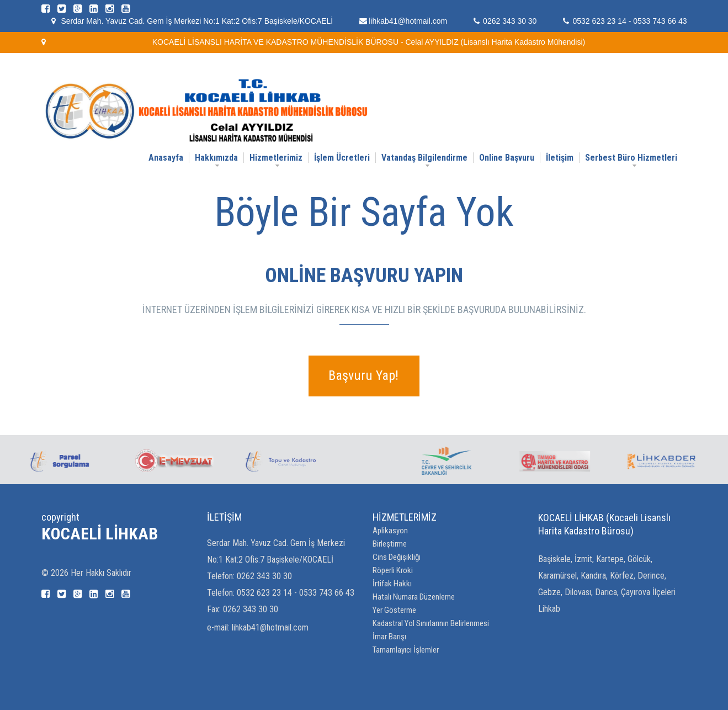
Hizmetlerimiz (276, 158)
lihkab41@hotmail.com (408, 21)
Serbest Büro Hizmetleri (631, 158)
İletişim (560, 158)
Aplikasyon (390, 531)
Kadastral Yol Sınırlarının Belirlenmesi (431, 623)
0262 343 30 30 (510, 21)
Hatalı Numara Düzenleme (414, 597)
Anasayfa (166, 158)
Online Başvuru (507, 158)
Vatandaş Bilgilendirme (424, 158)
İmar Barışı (389, 637)
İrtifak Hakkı (392, 584)
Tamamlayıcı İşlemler (406, 650)
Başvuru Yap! (363, 375)
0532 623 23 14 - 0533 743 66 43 (629, 21)
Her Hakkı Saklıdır (101, 573)
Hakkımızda (216, 158)
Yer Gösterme (394, 610)
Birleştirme (390, 544)
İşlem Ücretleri (342, 158)
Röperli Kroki (393, 570)
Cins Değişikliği (397, 557)
